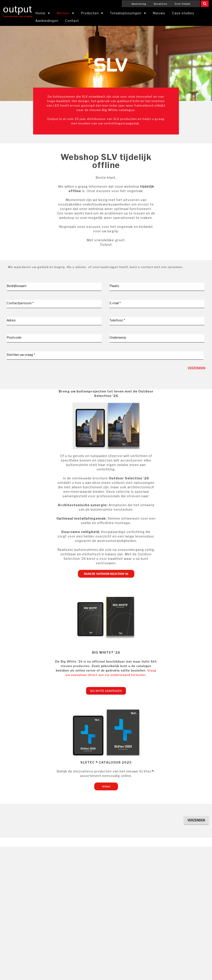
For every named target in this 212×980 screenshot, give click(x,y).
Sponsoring (139, 4)
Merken (63, 13)
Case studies (183, 13)
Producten (90, 13)
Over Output (183, 4)
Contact (72, 21)
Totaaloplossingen (126, 13)
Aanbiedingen (47, 21)
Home (40, 13)
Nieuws (159, 13)
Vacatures (160, 4)
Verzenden (196, 368)
